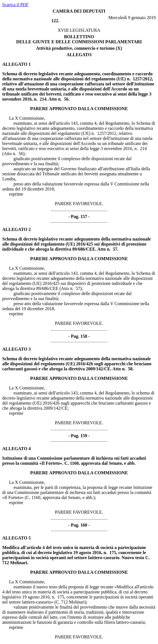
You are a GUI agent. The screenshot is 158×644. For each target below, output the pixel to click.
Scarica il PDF (15, 5)
